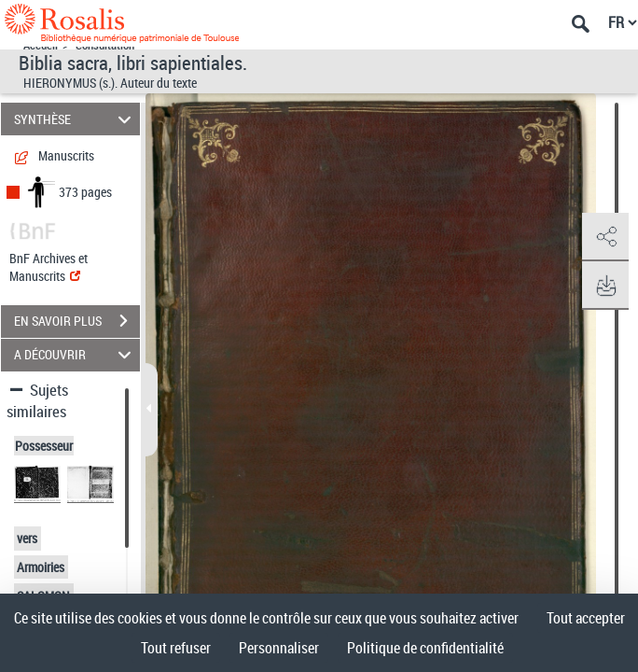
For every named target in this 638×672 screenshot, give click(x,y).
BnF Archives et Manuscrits (49, 267)
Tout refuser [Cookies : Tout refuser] (176, 648)
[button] (605, 237)
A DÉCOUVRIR (76, 355)
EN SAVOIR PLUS (77, 321)
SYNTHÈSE (76, 119)
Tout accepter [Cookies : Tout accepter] (586, 618)
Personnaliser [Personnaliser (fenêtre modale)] (279, 648)
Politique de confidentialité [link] (425, 648)
